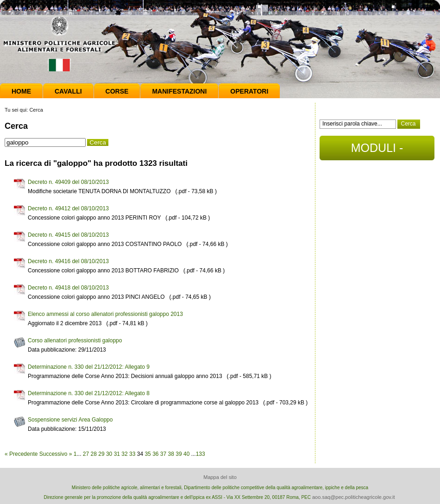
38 (171, 454)
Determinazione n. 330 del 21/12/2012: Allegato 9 (89, 367)
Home (21, 91)
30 (109, 454)
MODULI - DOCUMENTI (377, 151)
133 (201, 454)
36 (155, 454)
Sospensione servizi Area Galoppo (70, 420)
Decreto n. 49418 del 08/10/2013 (68, 288)
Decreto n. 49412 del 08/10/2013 (68, 208)
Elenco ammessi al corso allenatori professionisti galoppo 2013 (105, 314)
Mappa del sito (220, 477)
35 (148, 454)
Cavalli (68, 91)
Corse (117, 91)
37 (163, 454)
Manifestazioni (179, 91)
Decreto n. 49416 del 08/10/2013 (68, 261)
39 (179, 454)
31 (117, 454)
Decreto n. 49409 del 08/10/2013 (68, 182)
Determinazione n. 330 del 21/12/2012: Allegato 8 (89, 393)
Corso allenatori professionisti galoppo (75, 340)
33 (132, 454)
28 (94, 454)
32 (124, 454)
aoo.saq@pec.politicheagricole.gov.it (354, 497)
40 (186, 454)
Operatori (249, 91)
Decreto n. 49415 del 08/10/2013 (68, 235)
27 (86, 454)
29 (101, 454)
